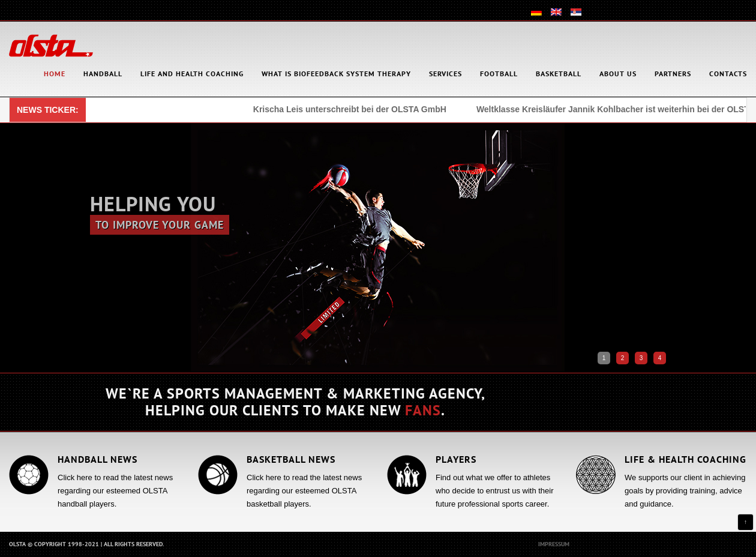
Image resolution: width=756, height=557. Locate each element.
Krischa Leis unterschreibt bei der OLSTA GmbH (351, 109)
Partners (673, 74)
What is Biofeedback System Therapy (336, 74)
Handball (103, 74)
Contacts (728, 74)
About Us (618, 74)
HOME (55, 74)
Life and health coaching (192, 74)
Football (499, 74)
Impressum (554, 544)
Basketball (559, 74)
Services (445, 74)
